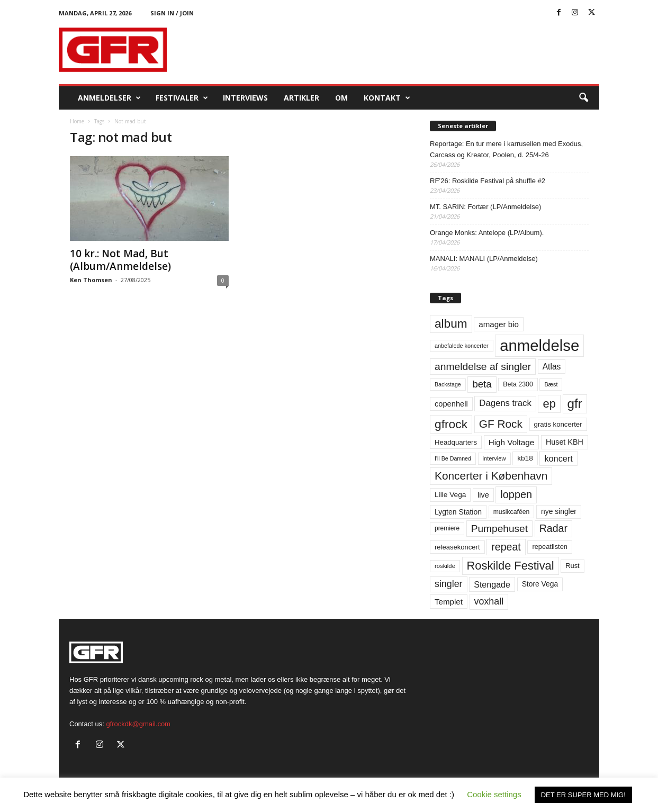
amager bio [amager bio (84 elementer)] (499, 324)
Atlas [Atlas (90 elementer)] (552, 367)
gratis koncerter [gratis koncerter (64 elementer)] (558, 424)
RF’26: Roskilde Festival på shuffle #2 (488, 181)
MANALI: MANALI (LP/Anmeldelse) (484, 259)
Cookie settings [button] (494, 794)
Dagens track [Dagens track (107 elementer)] (505, 403)
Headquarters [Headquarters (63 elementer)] (456, 442)
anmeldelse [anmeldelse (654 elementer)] (539, 345)
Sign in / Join (172, 13)
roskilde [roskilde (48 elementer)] (445, 566)
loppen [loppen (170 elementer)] (516, 494)
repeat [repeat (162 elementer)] (506, 547)
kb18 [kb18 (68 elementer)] (525, 458)
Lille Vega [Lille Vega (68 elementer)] (450, 495)
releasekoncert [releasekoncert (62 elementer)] (457, 547)
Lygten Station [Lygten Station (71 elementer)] (458, 512)
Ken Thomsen (91, 280)
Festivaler (182, 98)
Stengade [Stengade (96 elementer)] (492, 584)
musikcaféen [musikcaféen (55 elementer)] (512, 512)
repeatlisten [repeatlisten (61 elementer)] (550, 547)
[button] (583, 98)
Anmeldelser (109, 98)
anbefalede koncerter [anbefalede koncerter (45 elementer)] (462, 346)
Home (77, 121)
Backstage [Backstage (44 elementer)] (448, 384)
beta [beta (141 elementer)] (482, 384)
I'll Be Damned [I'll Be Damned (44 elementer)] (453, 458)
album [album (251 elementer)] (451, 324)
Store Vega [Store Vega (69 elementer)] (540, 584)
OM (341, 98)
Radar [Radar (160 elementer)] (553, 528)
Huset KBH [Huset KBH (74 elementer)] (565, 442)
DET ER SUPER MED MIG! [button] (583, 795)
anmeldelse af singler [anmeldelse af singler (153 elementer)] (483, 367)
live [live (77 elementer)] (483, 495)
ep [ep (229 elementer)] (549, 404)
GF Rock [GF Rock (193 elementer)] (501, 424)
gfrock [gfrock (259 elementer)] (451, 424)
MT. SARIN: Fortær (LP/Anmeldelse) (485, 207)
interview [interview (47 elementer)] (494, 458)
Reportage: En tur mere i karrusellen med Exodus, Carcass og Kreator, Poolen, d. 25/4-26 (506, 149)
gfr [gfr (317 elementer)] (575, 404)
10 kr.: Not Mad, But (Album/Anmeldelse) (120, 260)
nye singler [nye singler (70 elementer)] (559, 511)
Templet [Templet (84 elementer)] (449, 602)
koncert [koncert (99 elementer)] (558, 458)
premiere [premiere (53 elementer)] (447, 528)
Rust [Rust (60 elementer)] (573, 566)
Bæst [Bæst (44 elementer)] (551, 384)
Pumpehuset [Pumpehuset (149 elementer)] (499, 529)
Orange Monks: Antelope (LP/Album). (487, 233)
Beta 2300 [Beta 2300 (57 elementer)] (518, 384)
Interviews (245, 98)
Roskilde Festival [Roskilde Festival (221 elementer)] (511, 566)
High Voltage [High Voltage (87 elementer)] (512, 442)
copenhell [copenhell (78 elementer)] (451, 404)
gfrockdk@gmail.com (138, 724)
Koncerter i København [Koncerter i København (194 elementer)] (491, 476)
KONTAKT (387, 98)
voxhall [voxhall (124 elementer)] (489, 601)
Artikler (301, 98)
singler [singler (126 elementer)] (449, 584)
